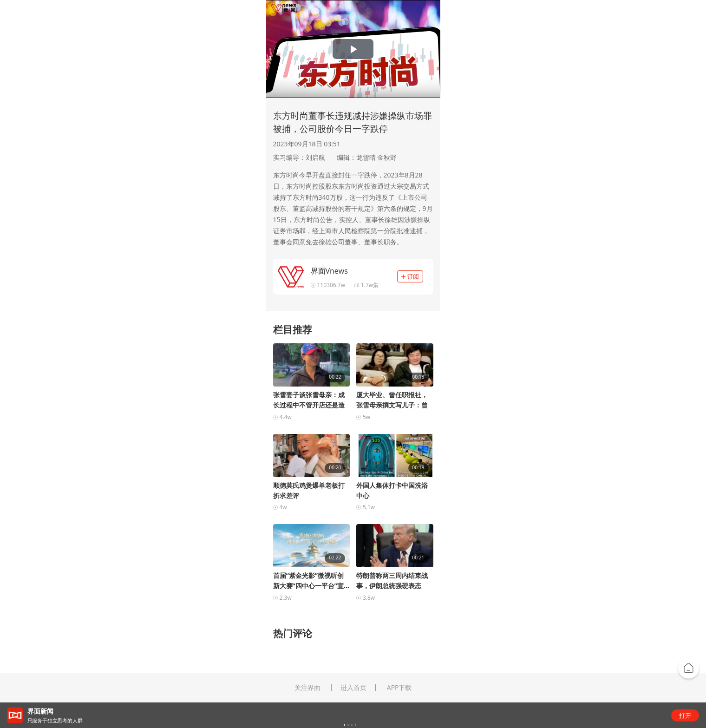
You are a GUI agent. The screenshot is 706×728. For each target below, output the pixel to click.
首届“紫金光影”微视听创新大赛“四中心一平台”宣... (311, 580)
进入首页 (353, 688)
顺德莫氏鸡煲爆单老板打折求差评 (309, 490)
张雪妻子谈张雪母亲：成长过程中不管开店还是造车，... (309, 400)
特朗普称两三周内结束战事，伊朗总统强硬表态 (392, 580)
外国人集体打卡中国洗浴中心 (392, 490)
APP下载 (399, 688)
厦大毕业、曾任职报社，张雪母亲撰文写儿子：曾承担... (392, 400)
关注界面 (307, 688)
